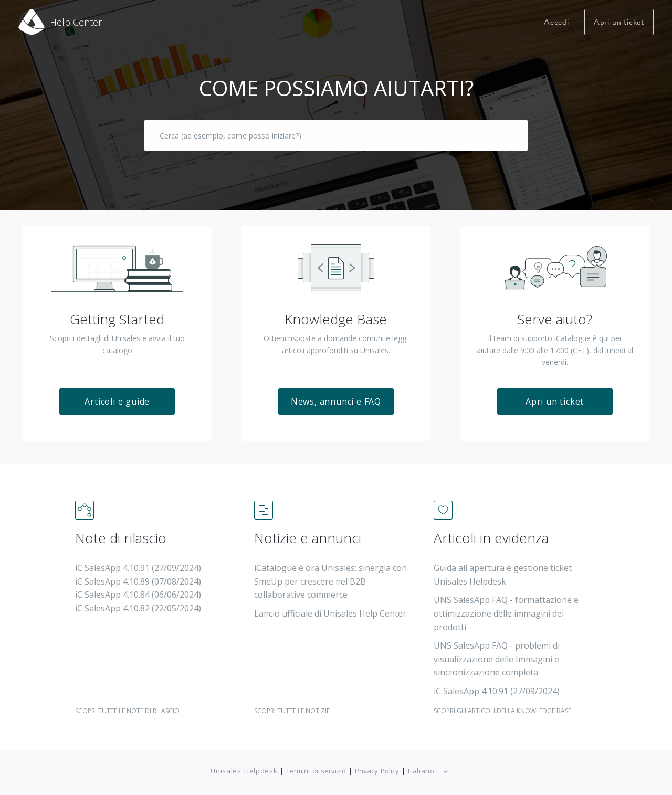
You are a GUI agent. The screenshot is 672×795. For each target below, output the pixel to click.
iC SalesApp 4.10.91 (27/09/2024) (138, 561)
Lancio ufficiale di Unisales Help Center (330, 606)
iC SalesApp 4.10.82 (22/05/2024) (138, 601)
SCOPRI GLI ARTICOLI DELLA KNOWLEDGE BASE (502, 703)
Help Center (76, 22)
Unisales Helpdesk (244, 764)
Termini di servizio (316, 764)
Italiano (423, 764)
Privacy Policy (377, 764)
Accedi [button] (556, 22)
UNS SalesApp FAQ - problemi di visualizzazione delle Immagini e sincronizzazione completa (497, 652)
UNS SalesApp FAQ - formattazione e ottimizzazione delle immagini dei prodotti (506, 606)
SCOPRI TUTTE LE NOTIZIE (292, 703)
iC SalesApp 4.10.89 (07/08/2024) (138, 574)
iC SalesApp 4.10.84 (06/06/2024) (138, 588)
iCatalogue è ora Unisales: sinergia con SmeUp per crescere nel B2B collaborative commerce (330, 574)
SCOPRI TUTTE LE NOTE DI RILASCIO (127, 703)
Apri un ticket (619, 22)
